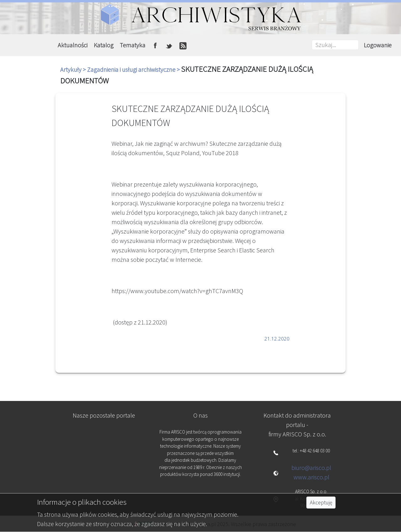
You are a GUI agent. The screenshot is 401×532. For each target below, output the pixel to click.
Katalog (104, 45)
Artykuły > (74, 69)
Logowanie (378, 45)
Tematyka (133, 45)
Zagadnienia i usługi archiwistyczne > (134, 69)
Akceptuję (321, 503)
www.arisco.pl (311, 477)
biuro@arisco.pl (311, 468)
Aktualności (73, 45)
